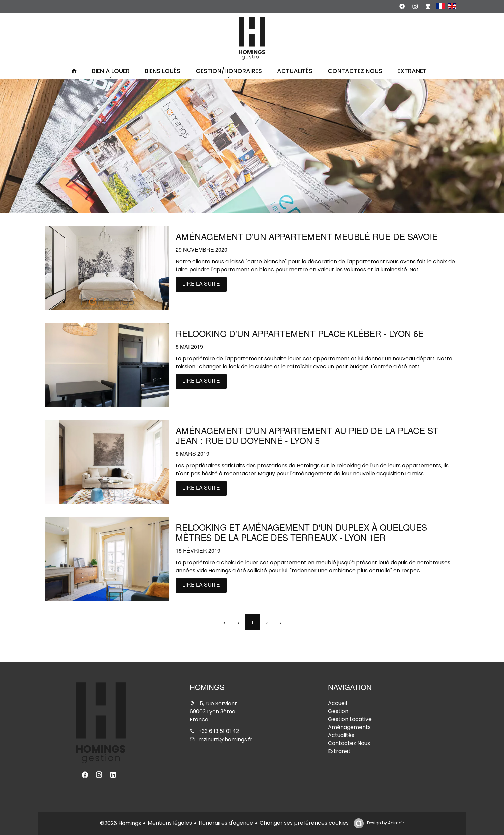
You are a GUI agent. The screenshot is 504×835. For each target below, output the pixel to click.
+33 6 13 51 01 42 (219, 731)
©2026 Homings (120, 823)
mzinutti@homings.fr (225, 740)
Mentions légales (170, 823)
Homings (207, 688)
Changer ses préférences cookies (304, 823)
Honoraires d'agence (226, 823)
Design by (385, 823)
